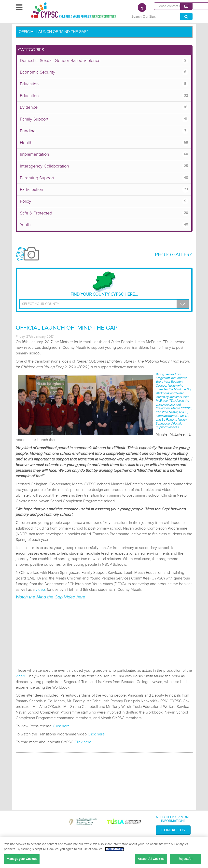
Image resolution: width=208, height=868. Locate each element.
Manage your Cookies (22, 859)
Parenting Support (104, 178)
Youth (104, 225)
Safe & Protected (104, 213)
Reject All (185, 859)
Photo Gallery (174, 255)
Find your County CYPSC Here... (104, 284)
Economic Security (104, 72)
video (40, 590)
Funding (104, 131)
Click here (61, 726)
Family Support (104, 119)
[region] (104, 853)
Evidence (104, 107)
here (81, 597)
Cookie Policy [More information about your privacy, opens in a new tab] (114, 849)
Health (104, 143)
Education (104, 84)
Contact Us (173, 830)
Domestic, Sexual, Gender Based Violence (104, 61)
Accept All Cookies (151, 859)
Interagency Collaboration (104, 166)
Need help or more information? (173, 819)
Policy (104, 201)
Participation (104, 190)
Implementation (104, 154)
